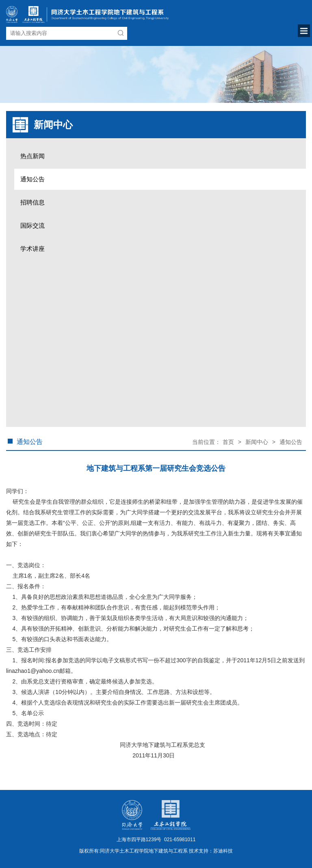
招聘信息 (32, 202)
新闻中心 (257, 442)
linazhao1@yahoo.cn (33, 671)
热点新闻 (32, 156)
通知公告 (32, 179)
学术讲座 (32, 249)
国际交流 (32, 225)
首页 (228, 442)
